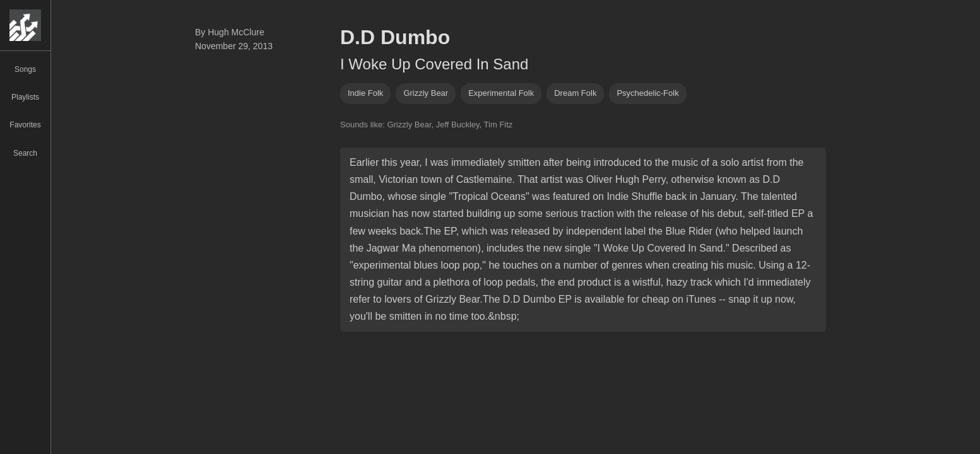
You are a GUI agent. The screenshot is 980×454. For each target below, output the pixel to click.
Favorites (25, 125)
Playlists (25, 97)
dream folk (575, 93)
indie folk (365, 93)
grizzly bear (426, 93)
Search (25, 153)
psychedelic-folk (647, 93)
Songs (25, 69)
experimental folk (501, 93)
